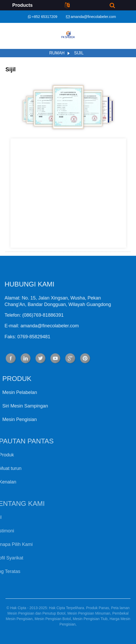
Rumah (57, 53)
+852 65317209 (45, 17)
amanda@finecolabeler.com (93, 17)
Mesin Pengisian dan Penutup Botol (37, 613)
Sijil (79, 53)
